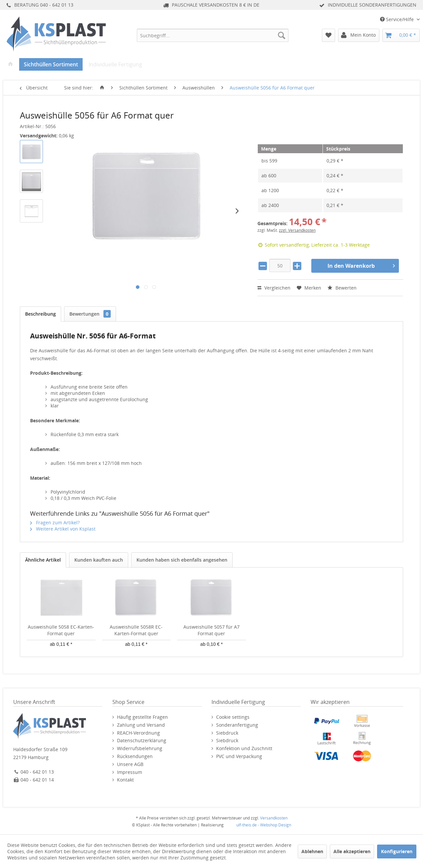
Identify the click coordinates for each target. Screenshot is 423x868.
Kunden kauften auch (99, 560)
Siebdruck (227, 733)
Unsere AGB (130, 764)
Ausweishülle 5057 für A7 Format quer (211, 630)
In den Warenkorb (361, 265)
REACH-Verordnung (138, 733)
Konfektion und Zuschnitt (244, 748)
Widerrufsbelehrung (140, 748)
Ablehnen (312, 851)
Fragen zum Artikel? (55, 522)
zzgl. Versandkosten (297, 230)
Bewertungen (90, 314)
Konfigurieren (397, 851)
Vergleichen (274, 288)
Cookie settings (233, 717)
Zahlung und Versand (141, 725)
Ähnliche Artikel (43, 560)
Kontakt (125, 780)
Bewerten (342, 288)
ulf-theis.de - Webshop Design (264, 825)
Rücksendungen (135, 756)
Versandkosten (274, 818)
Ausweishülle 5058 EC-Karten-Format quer (61, 630)
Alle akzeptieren (352, 851)
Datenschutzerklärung (142, 740)
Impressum (130, 772)
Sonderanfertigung (237, 725)
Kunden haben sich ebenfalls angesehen (182, 560)
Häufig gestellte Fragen (142, 717)
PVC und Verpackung (239, 756)
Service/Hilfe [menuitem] (398, 19)
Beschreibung (40, 314)
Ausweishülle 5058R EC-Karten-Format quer (136, 630)
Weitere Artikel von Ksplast (63, 529)
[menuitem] (213, 35)
